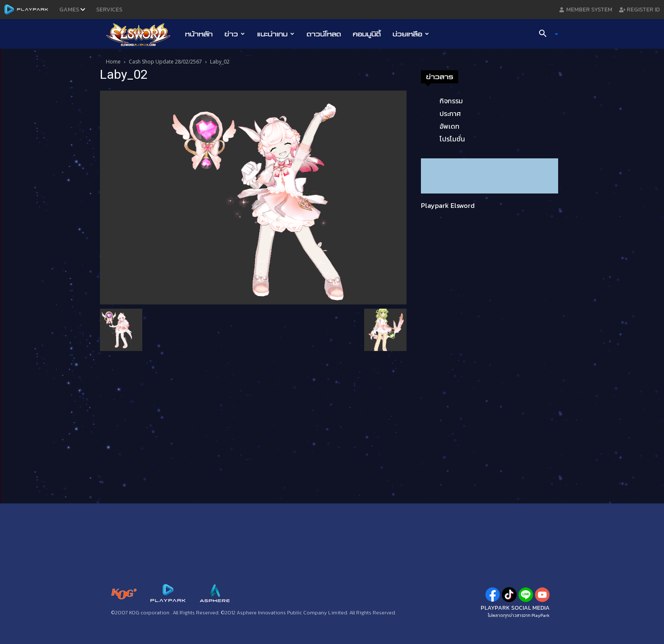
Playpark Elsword (448, 205)
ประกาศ (450, 113)
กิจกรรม (451, 101)
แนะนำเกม (276, 34)
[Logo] (142, 34)
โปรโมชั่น (452, 139)
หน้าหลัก (199, 34)
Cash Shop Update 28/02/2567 (165, 62)
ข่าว (235, 34)
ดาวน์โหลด (324, 34)
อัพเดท (450, 126)
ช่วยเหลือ (411, 34)
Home (113, 62)
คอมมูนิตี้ (367, 34)
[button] (545, 34)
